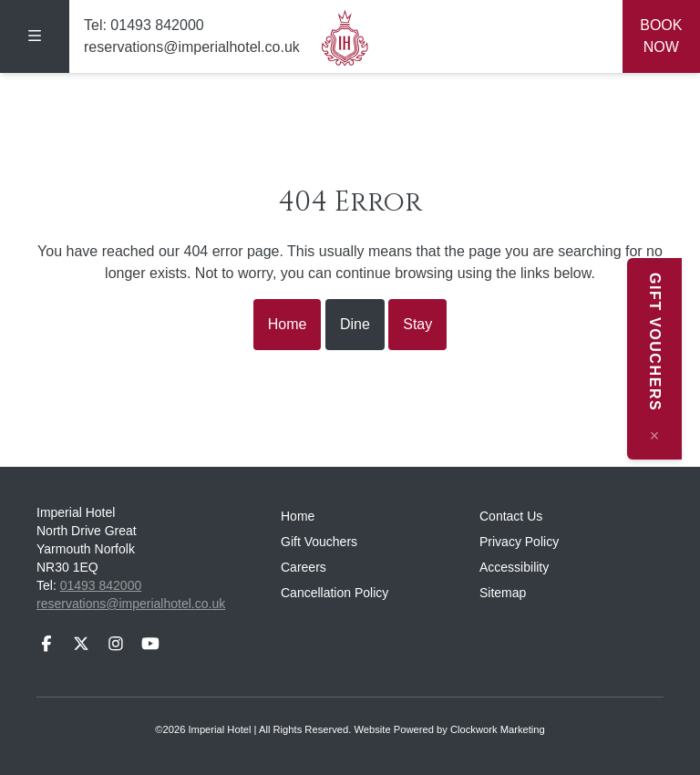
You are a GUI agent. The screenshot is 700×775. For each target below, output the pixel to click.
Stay (417, 324)
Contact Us (511, 516)
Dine (355, 324)
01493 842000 (157, 25)
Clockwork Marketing (498, 729)
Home (288, 324)
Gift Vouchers (319, 542)
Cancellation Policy (335, 593)
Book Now (661, 36)
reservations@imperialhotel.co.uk (192, 47)
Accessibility (514, 567)
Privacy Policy (519, 542)
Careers (304, 567)
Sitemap (503, 593)
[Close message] (673, 436)
